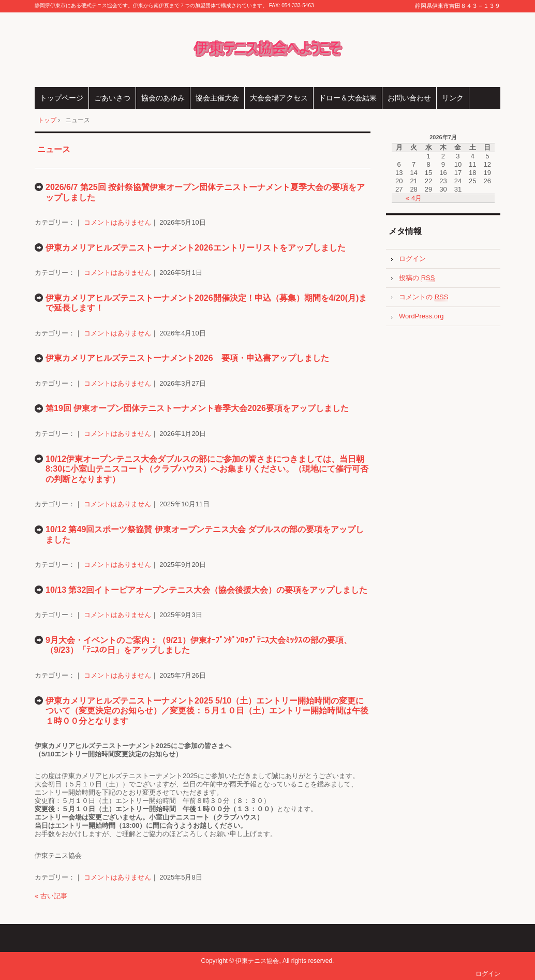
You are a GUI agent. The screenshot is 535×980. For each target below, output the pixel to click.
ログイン (412, 259)
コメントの (423, 297)
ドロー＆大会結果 (348, 98)
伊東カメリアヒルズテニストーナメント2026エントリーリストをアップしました (196, 248)
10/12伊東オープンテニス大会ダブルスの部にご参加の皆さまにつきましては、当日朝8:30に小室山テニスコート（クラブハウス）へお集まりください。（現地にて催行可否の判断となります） (207, 469)
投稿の (417, 278)
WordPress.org (421, 316)
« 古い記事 (51, 896)
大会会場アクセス (279, 98)
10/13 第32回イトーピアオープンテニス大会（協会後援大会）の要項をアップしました (206, 590)
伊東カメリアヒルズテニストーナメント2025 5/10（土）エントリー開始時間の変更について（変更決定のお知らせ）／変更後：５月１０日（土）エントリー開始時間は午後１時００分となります (207, 711)
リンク (453, 98)
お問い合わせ (409, 98)
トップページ (62, 98)
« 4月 (414, 198)
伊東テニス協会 (268, 50)
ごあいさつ (112, 98)
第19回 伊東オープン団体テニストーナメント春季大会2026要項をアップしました (197, 408)
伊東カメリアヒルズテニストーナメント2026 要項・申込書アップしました (187, 358)
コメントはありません (117, 222)
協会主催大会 (217, 98)
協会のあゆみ (163, 98)
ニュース (54, 149)
